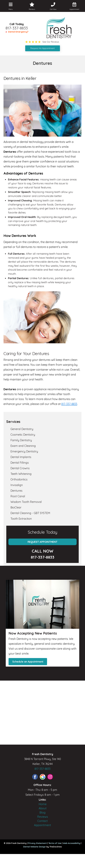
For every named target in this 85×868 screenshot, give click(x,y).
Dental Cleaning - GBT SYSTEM (30, 513)
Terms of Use (55, 843)
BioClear (16, 507)
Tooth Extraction (21, 519)
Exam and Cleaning (23, 446)
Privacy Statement (37, 843)
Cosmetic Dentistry (23, 435)
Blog (42, 812)
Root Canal (18, 496)
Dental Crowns (20, 468)
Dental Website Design (35, 847)
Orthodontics (19, 479)
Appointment (42, 825)
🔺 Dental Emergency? (17, 32)
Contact (42, 821)
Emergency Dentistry (24, 451)
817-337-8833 (17, 28)
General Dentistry (22, 429)
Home (43, 804)
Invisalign (17, 485)
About (43, 808)
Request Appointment (42, 542)
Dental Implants (21, 457)
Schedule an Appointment (28, 662)
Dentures (16, 491)
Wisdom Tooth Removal (26, 502)
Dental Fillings (20, 463)
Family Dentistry (21, 440)
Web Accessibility (72, 843)
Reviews (43, 817)
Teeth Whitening (21, 474)
